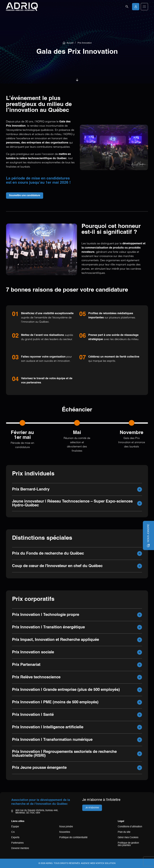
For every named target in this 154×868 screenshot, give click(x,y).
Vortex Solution (105, 863)
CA (13, 832)
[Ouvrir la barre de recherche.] (127, 7)
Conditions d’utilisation (130, 827)
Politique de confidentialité (73, 838)
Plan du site (124, 832)
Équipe (15, 827)
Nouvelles (65, 832)
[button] (144, 7)
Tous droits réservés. (67, 863)
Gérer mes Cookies (128, 838)
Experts (15, 838)
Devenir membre (20, 848)
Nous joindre (66, 827)
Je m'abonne (92, 808)
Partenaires (17, 843)
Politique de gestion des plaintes (128, 844)
